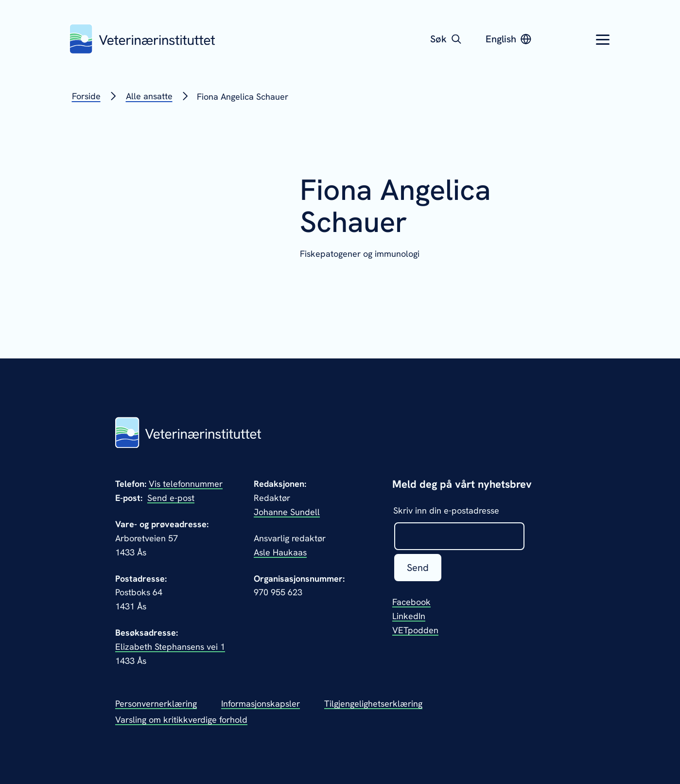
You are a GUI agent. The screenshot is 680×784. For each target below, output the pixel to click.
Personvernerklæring (156, 704)
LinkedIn (409, 616)
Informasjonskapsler (261, 704)
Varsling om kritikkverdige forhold (181, 720)
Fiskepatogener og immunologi (360, 254)
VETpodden (415, 630)
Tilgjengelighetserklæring (373, 704)
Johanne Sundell (287, 512)
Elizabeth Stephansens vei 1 (170, 647)
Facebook (411, 602)
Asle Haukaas (280, 552)
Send (418, 568)
